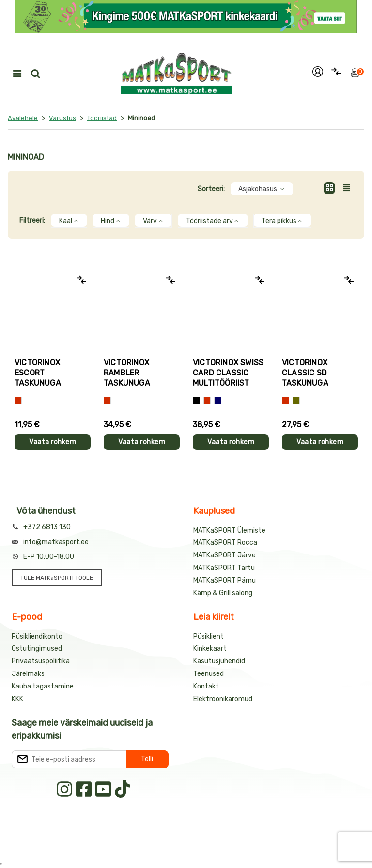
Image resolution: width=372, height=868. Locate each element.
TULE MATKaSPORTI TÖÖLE (57, 578)
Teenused (209, 674)
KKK (17, 699)
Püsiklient (209, 636)
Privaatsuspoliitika (41, 661)
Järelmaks (28, 674)
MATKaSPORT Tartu (224, 568)
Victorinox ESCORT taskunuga (38, 373)
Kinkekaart (210, 649)
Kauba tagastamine (43, 686)
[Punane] (18, 400)
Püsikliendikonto (37, 636)
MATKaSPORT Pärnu (225, 580)
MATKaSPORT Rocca (225, 543)
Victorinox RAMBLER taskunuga (127, 373)
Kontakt (206, 686)
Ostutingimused (37, 649)
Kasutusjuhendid (219, 661)
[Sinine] (218, 400)
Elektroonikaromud (223, 699)
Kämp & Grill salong (223, 593)
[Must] (196, 400)
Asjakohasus (262, 189)
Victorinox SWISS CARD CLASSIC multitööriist (228, 373)
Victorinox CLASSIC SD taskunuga (305, 373)
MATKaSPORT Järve (225, 555)
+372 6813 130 (47, 527)
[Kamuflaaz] (296, 400)
